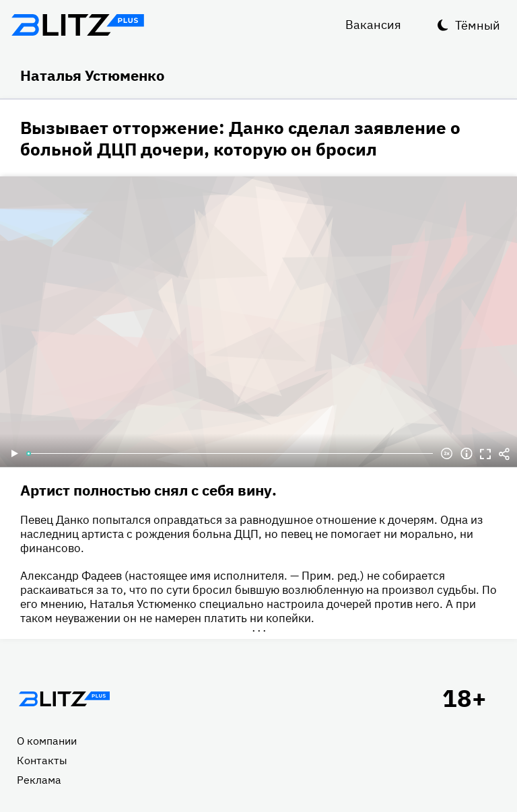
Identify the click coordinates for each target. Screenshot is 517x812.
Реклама (39, 780)
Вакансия (373, 25)
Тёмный (478, 25)
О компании (47, 741)
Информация (467, 454)
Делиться (504, 454)
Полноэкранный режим (485, 454)
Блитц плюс (77, 25)
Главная (64, 699)
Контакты (42, 760)
